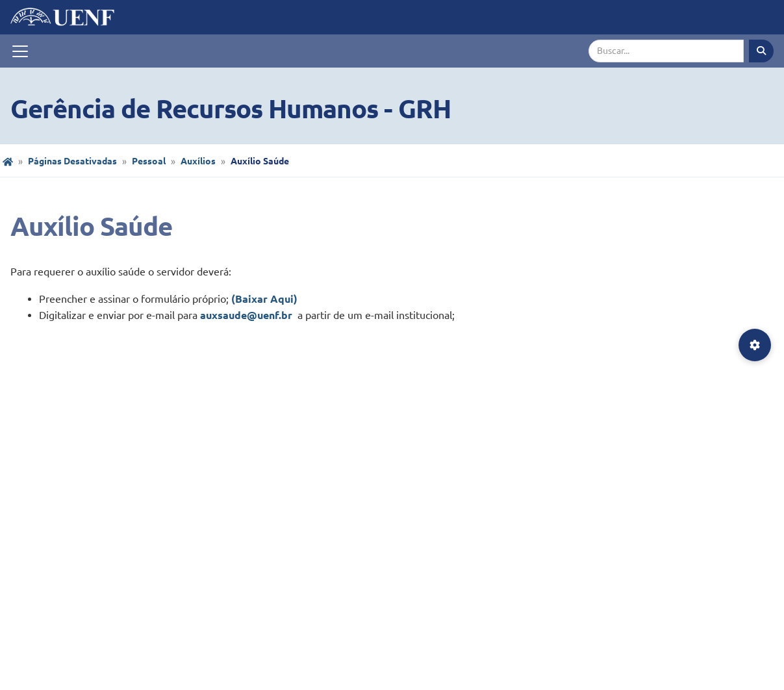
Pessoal (149, 161)
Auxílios (198, 161)
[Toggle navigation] (20, 51)
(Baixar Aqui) (264, 299)
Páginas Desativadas (72, 161)
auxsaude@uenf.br (247, 315)
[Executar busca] (761, 51)
